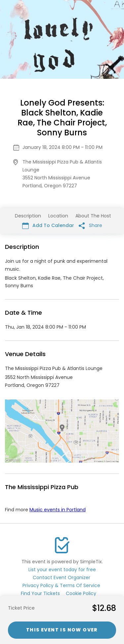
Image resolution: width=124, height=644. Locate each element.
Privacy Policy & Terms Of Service (61, 585)
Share (90, 226)
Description (28, 216)
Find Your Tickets (40, 593)
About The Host (93, 216)
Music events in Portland (58, 510)
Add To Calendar (48, 226)
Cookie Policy (81, 593)
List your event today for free (62, 570)
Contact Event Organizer (62, 577)
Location (58, 216)
